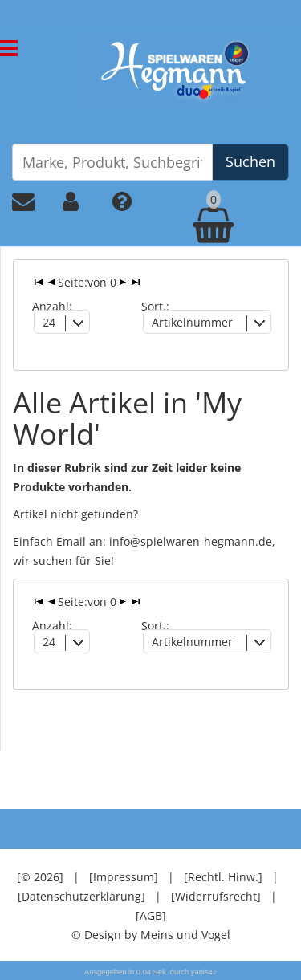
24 (49, 322)
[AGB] (151, 915)
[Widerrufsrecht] (216, 896)
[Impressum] (124, 877)
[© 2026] (40, 877)
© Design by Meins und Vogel (151, 935)
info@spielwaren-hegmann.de (191, 541)
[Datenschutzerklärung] (81, 896)
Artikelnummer (192, 322)
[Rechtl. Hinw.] (223, 877)
